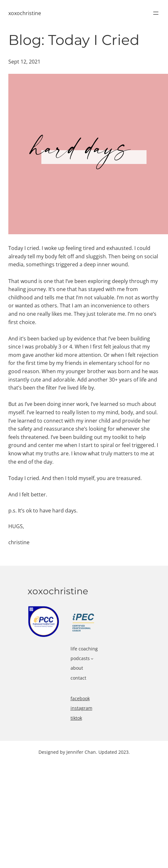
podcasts (80, 658)
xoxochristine (25, 13)
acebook (81, 698)
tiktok (76, 718)
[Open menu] (156, 13)
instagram (81, 708)
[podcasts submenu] (92, 658)
